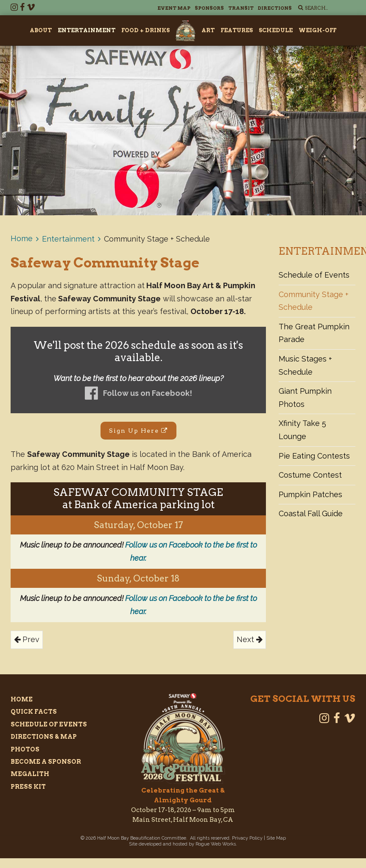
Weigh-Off (317, 30)
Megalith (30, 774)
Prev (27, 639)
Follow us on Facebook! (148, 393)
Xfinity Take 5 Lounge (302, 430)
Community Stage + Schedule (314, 301)
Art (208, 30)
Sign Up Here (138, 431)
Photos (25, 749)
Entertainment (87, 30)
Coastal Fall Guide (311, 513)
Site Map (276, 838)
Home (22, 238)
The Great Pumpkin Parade (314, 333)
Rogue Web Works (216, 844)
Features (237, 30)
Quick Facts (34, 712)
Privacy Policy (247, 838)
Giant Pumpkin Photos (305, 398)
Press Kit (28, 787)
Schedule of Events (314, 275)
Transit (241, 8)
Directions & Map (44, 737)
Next (250, 639)
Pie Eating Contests (314, 456)
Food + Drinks (145, 30)
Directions (275, 8)
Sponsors (209, 8)
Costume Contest (310, 475)
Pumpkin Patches (310, 494)
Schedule (276, 30)
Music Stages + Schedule (305, 365)
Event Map (174, 8)
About (41, 30)
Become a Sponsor (46, 762)
